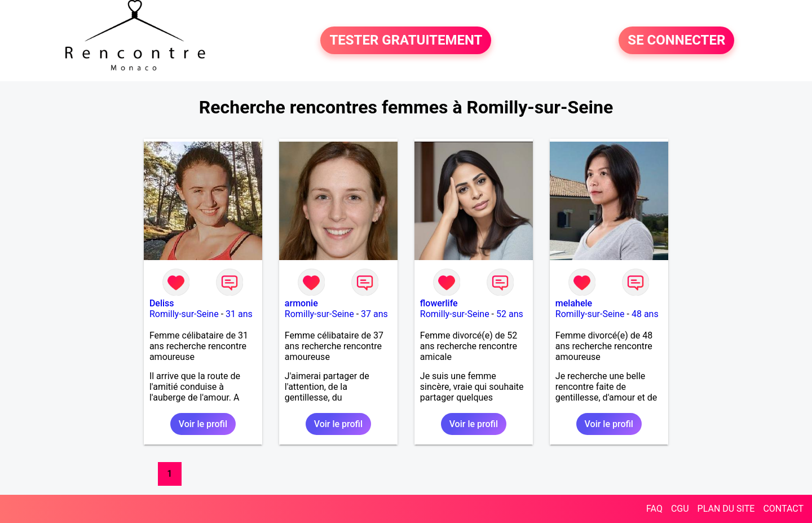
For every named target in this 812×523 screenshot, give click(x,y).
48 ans (645, 314)
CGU (680, 509)
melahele (574, 303)
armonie (301, 303)
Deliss (162, 303)
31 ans (239, 314)
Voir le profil (203, 424)
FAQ (654, 509)
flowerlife (439, 303)
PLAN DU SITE (726, 509)
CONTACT (783, 509)
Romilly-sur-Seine (184, 314)
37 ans (374, 314)
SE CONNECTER (676, 41)
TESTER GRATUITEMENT (406, 41)
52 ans (510, 314)
